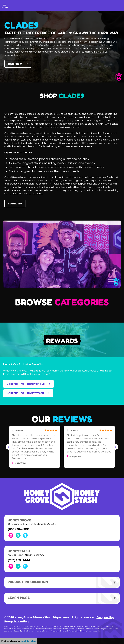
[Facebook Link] (11, 535)
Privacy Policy (57, 631)
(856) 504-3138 (19, 529)
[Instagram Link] (18, 535)
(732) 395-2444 (19, 560)
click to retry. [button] (29, 641)
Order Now (18, 64)
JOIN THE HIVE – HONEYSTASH (28, 393)
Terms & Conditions (77, 631)
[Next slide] (116, 447)
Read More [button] (15, 204)
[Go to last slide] (8, 447)
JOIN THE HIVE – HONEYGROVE (28, 384)
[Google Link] (25, 535)
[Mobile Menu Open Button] (5, 5)
